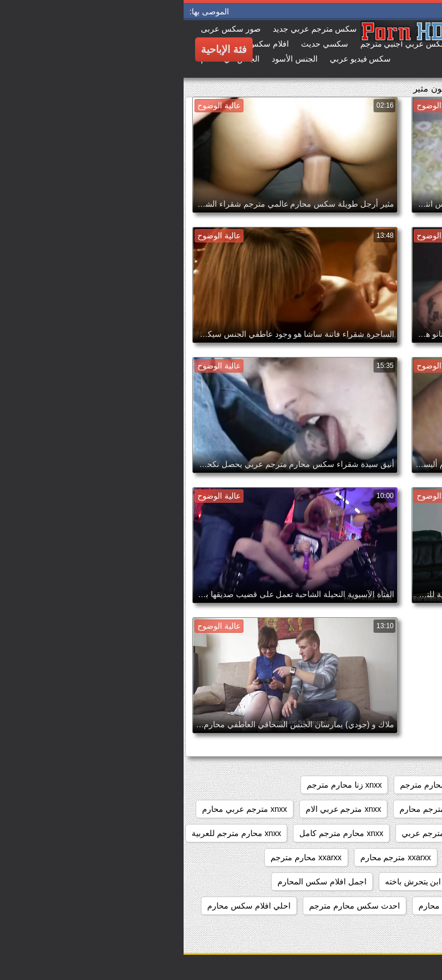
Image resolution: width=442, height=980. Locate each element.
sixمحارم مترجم (401, 785)
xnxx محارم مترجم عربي (260, 833)
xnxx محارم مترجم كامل (157, 833)
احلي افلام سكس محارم (65, 906)
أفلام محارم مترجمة (310, 882)
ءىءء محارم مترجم (395, 882)
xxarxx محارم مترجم (122, 857)
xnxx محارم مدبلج (397, 857)
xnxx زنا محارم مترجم (161, 785)
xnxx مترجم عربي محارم (61, 809)
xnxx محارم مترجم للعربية (53, 833)
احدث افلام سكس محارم (277, 906)
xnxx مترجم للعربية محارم (384, 833)
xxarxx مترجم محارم (212, 857)
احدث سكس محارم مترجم (171, 906)
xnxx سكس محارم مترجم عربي (374, 809)
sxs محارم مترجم (246, 785)
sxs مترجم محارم (325, 785)
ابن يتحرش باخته (230, 882)
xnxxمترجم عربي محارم (307, 857)
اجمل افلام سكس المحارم (138, 882)
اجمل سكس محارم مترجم (383, 906)
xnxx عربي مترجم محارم (258, 809)
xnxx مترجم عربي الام (160, 809)
